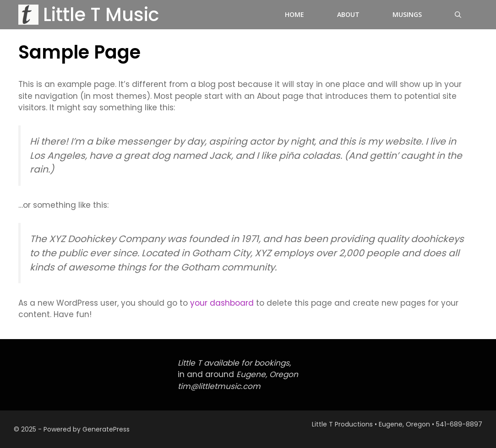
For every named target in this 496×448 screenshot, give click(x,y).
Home (294, 14)
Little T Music (101, 15)
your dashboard (222, 303)
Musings (407, 14)
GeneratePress (106, 429)
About (348, 14)
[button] (458, 15)
